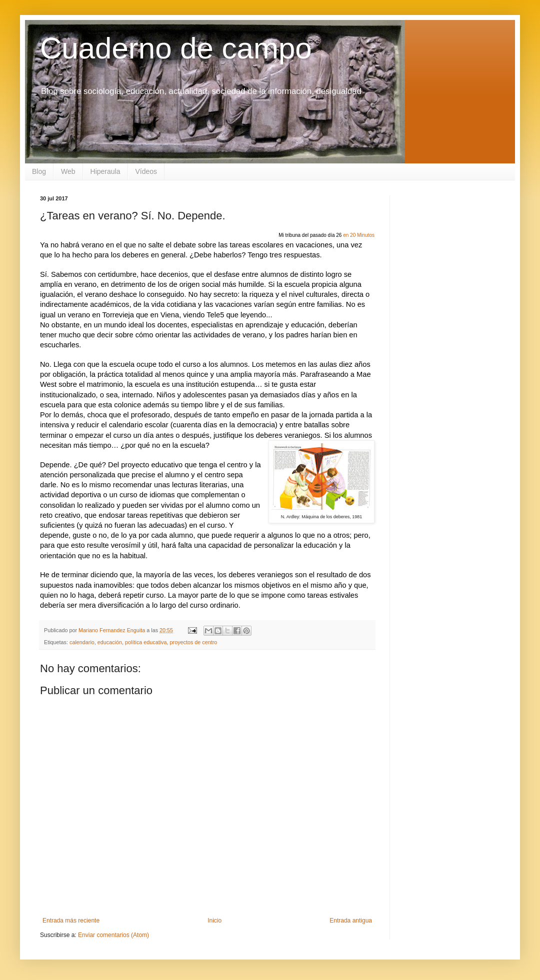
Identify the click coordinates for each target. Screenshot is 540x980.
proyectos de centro (194, 642)
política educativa (146, 642)
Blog (39, 171)
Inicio (214, 921)
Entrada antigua (351, 921)
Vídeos (146, 171)
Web (68, 171)
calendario (82, 642)
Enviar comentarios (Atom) (113, 935)
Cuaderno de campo (176, 48)
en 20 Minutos (359, 235)
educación (110, 642)
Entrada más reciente (71, 921)
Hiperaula (105, 171)
